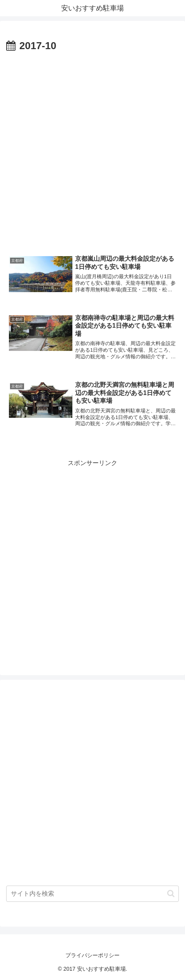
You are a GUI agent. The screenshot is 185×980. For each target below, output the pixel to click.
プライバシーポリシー (92, 955)
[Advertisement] (92, 151)
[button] (171, 894)
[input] (92, 894)
